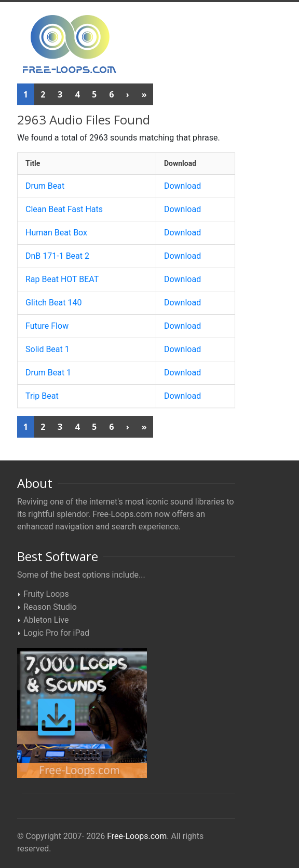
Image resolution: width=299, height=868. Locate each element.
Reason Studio (50, 607)
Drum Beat (45, 186)
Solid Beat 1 (47, 349)
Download (182, 186)
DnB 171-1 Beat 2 (57, 256)
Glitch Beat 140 (53, 303)
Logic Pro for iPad (56, 633)
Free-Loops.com (137, 836)
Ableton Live (46, 620)
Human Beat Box (56, 233)
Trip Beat (42, 396)
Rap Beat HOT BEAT (62, 279)
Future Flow (47, 326)
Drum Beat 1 (48, 373)
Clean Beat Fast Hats (64, 209)
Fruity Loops (46, 594)
